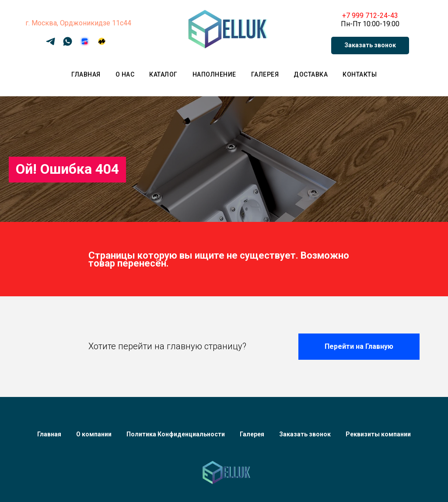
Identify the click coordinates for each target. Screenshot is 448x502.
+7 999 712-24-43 (370, 16)
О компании (94, 434)
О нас (125, 74)
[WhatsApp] (68, 44)
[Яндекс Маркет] (102, 44)
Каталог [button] (163, 74)
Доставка (311, 74)
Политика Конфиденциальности (176, 434)
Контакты (360, 74)
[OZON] (85, 44)
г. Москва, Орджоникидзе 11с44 (78, 23)
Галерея (265, 74)
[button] (370, 46)
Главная (86, 74)
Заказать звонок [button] (305, 434)
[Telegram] (51, 44)
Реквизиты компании (378, 434)
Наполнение (214, 74)
